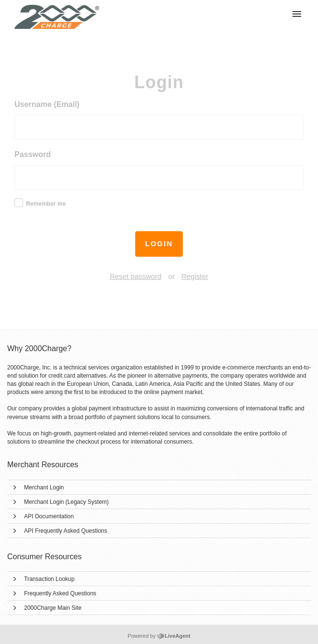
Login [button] (159, 243)
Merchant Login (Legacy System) (66, 502)
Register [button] (195, 276)
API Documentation (49, 516)
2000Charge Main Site (53, 608)
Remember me (46, 204)
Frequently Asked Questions (60, 593)
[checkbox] (19, 203)
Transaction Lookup (49, 579)
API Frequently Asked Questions (66, 531)
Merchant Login (44, 487)
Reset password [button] (136, 276)
